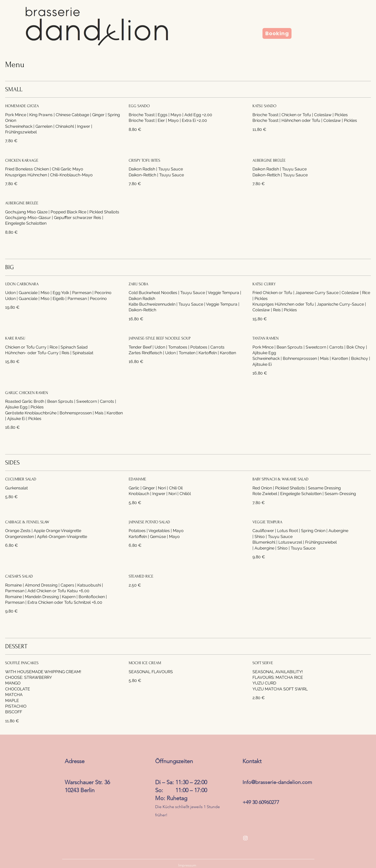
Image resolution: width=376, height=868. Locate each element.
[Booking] (277, 33)
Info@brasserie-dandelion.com (277, 782)
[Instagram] (245, 838)
